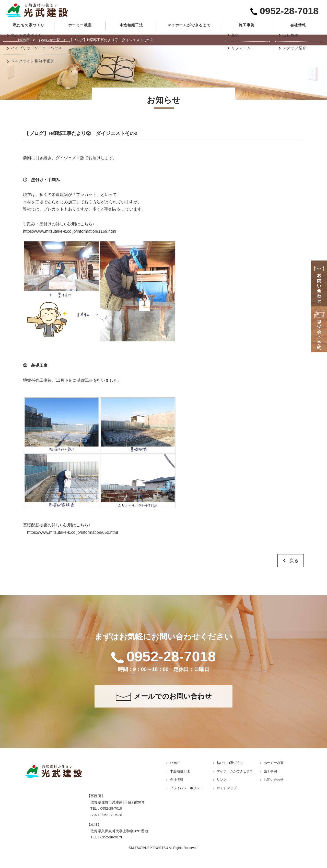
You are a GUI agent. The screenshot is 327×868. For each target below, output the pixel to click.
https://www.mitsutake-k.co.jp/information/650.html (73, 532)
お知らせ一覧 (49, 40)
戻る (291, 561)
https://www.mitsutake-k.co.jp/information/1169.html (70, 231)
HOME (24, 40)
